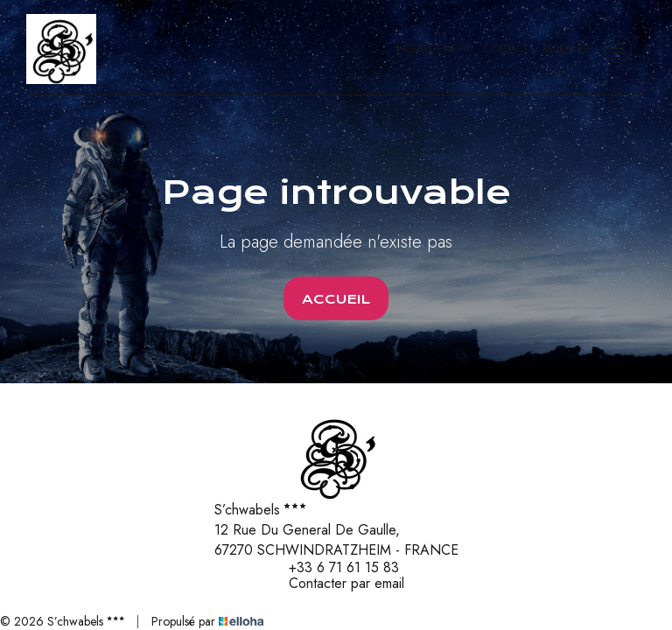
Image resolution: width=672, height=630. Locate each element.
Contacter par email (336, 584)
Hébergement (434, 49)
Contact (506, 49)
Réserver (566, 49)
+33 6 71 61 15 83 (334, 568)
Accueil (336, 299)
